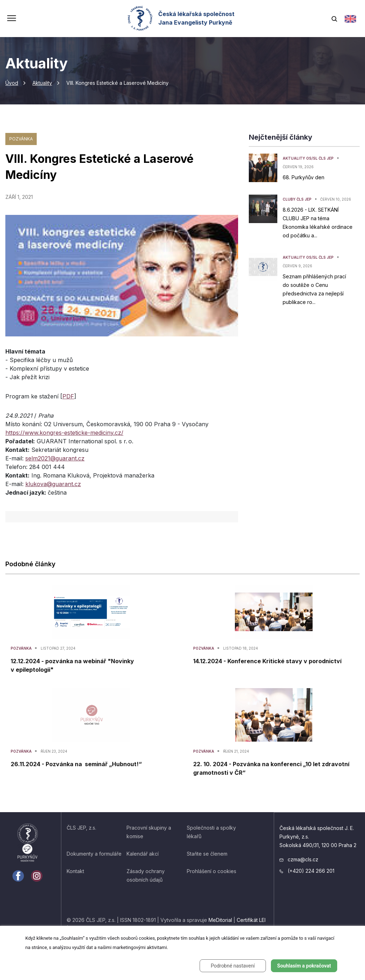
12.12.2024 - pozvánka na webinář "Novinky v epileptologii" (72, 665)
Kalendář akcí (143, 854)
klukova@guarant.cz (53, 484)
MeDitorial (220, 920)
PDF (68, 396)
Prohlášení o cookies (212, 871)
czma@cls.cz (299, 859)
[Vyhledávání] (334, 18)
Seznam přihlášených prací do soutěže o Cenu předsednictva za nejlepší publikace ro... (314, 289)
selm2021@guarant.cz (55, 458)
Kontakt (75, 871)
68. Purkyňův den (304, 177)
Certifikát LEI (251, 920)
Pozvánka (21, 139)
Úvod (12, 83)
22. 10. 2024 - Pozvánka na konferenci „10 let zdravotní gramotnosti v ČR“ (271, 768)
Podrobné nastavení (233, 966)
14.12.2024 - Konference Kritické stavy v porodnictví (267, 661)
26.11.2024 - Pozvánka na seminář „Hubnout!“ (76, 764)
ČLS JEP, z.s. (81, 828)
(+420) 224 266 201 (307, 871)
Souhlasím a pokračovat (304, 966)
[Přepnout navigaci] (12, 19)
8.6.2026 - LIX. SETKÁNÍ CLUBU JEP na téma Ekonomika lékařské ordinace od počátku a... (318, 223)
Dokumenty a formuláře (94, 854)
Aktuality (42, 83)
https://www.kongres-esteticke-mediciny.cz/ (64, 433)
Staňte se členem (207, 854)
